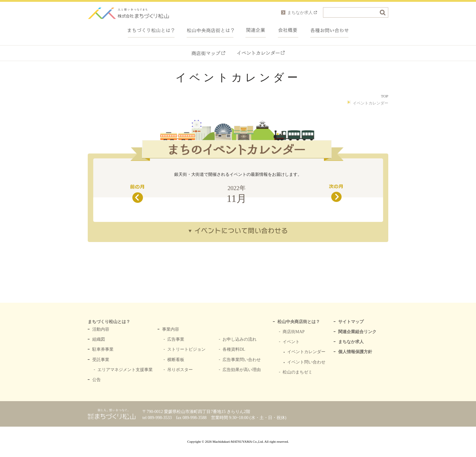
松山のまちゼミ (297, 372)
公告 (97, 380)
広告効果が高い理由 (242, 370)
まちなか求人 (351, 342)
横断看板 (176, 360)
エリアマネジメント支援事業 (125, 370)
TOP (385, 96)
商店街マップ (208, 53)
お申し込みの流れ (240, 339)
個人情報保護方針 (355, 352)
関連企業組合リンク (357, 332)
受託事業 (101, 360)
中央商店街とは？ (210, 30)
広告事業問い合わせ (242, 360)
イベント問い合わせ (306, 362)
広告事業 (176, 339)
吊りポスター (180, 370)
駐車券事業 (103, 349)
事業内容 (171, 329)
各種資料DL (234, 349)
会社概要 (288, 30)
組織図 (99, 339)
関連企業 (256, 30)
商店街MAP (294, 332)
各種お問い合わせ (330, 30)
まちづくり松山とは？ (151, 30)
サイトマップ (351, 322)
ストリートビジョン (186, 349)
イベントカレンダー (261, 53)
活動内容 (101, 329)
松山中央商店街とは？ (299, 322)
